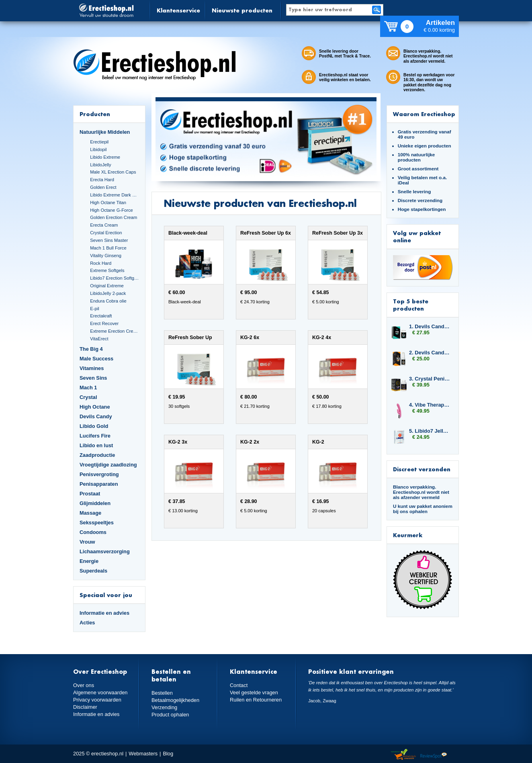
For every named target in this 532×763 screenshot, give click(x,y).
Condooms (93, 532)
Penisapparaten (99, 484)
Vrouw (87, 542)
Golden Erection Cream (114, 217)
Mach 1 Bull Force (108, 248)
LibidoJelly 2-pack (108, 293)
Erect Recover (104, 323)
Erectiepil (99, 142)
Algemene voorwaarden (100, 692)
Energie (89, 561)
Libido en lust (96, 445)
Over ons (84, 685)
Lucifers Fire (95, 436)
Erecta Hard (102, 180)
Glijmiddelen (95, 503)
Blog (168, 754)
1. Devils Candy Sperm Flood (430, 326)
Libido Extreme (105, 157)
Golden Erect (103, 187)
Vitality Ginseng (106, 256)
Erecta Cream (104, 225)
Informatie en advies (104, 613)
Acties (87, 623)
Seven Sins (93, 378)
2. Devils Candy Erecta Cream (430, 353)
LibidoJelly (100, 165)
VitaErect (99, 339)
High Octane (95, 407)
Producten (95, 114)
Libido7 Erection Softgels (115, 278)
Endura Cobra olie (108, 301)
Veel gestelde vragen (254, 692)
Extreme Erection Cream (115, 331)
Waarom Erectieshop (424, 114)
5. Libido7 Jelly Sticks (430, 431)
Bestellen (162, 693)
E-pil (94, 309)
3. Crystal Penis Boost (430, 379)
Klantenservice (178, 10)
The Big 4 (91, 349)
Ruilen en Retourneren (256, 700)
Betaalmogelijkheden (175, 700)
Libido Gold (94, 426)
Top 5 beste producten (411, 305)
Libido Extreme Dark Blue (115, 195)
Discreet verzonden (422, 469)
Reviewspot (434, 755)
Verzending (164, 707)
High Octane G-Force (112, 210)
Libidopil (98, 149)
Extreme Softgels (107, 270)
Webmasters (143, 754)
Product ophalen (170, 715)
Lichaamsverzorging (105, 551)
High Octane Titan (108, 203)
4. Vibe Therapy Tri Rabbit (430, 405)
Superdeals (93, 571)
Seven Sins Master (109, 240)
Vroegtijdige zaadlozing (108, 465)
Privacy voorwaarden (97, 700)
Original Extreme (107, 286)
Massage (90, 513)
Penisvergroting (99, 474)
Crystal (88, 397)
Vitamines (92, 368)
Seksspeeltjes (97, 523)
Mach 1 (88, 388)
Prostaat (90, 494)
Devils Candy (96, 416)
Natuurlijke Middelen (105, 132)
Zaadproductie (97, 455)
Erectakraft (101, 316)
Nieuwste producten (242, 10)
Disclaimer (85, 707)
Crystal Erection (106, 233)
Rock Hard (101, 263)
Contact (239, 685)
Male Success (96, 359)
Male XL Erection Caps (113, 172)
